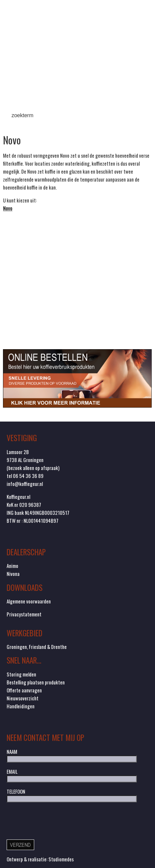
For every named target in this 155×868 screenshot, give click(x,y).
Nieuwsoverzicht (23, 698)
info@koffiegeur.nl (25, 484)
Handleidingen (21, 706)
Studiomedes (61, 859)
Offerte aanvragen (24, 690)
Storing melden (21, 674)
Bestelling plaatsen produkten (36, 682)
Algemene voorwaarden (29, 601)
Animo (12, 566)
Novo (8, 208)
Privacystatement (24, 614)
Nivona (13, 574)
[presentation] (57, 820)
